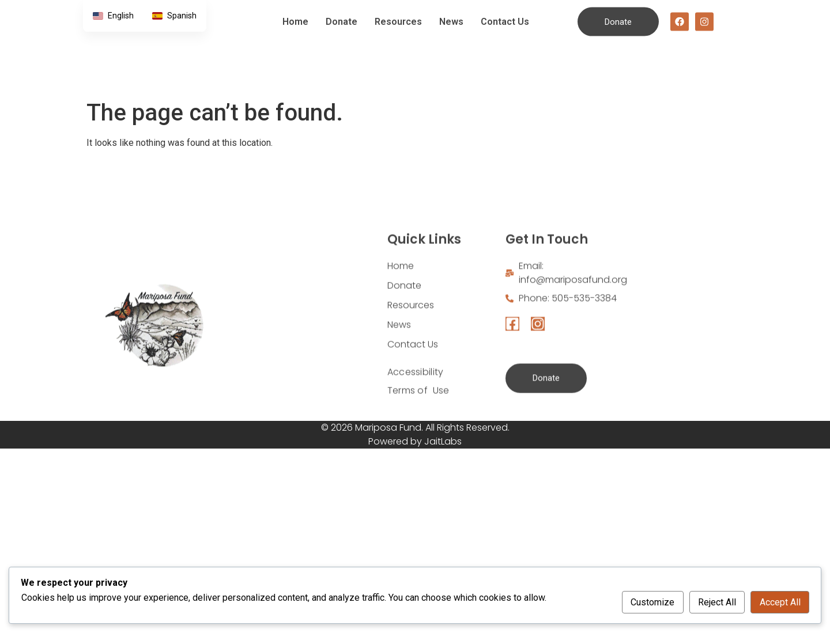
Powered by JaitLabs (415, 441)
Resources (398, 11)
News (451, 11)
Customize (652, 602)
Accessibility (416, 418)
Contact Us (505, 11)
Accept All (780, 602)
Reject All (717, 602)
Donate (342, 11)
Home (295, 11)
